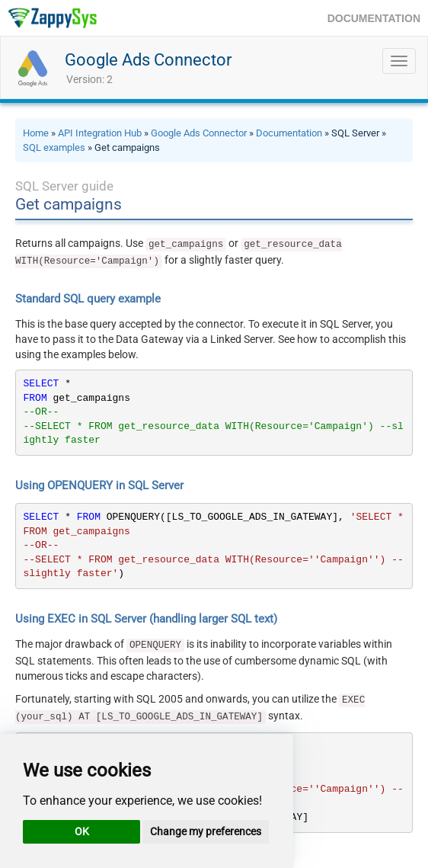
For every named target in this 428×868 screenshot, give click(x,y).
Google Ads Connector (148, 60)
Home (36, 133)
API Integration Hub (100, 133)
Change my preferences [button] (206, 831)
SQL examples (54, 147)
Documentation (289, 133)
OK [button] (82, 831)
